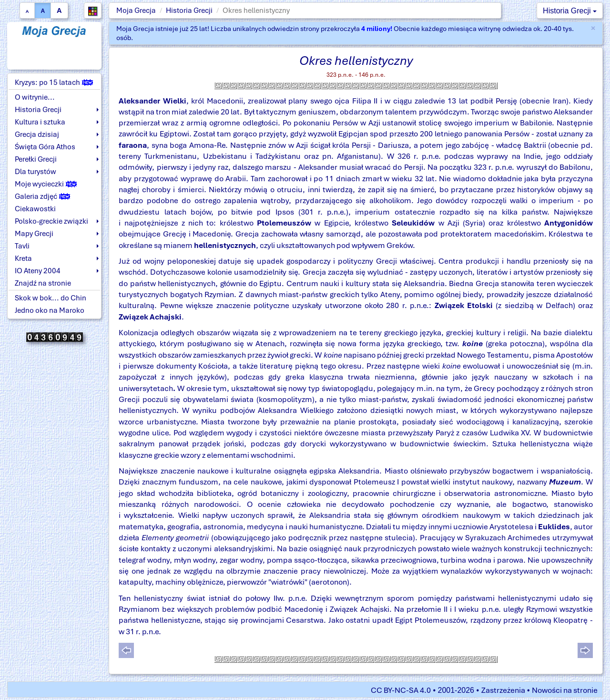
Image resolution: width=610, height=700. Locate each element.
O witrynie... (35, 97)
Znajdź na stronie (43, 283)
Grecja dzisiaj (37, 134)
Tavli (22, 246)
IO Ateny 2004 (38, 271)
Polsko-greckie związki (51, 221)
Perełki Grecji (36, 159)
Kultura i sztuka (40, 122)
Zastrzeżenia (503, 690)
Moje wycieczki (46, 184)
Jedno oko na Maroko (50, 310)
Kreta (23, 258)
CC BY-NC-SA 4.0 (401, 690)
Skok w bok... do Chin (51, 298)
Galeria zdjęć (42, 196)
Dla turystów (36, 172)
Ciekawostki (35, 209)
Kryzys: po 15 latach (54, 82)
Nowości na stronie (565, 690)
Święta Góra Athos (45, 147)
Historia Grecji (189, 10)
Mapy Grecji (34, 234)
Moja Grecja (136, 10)
